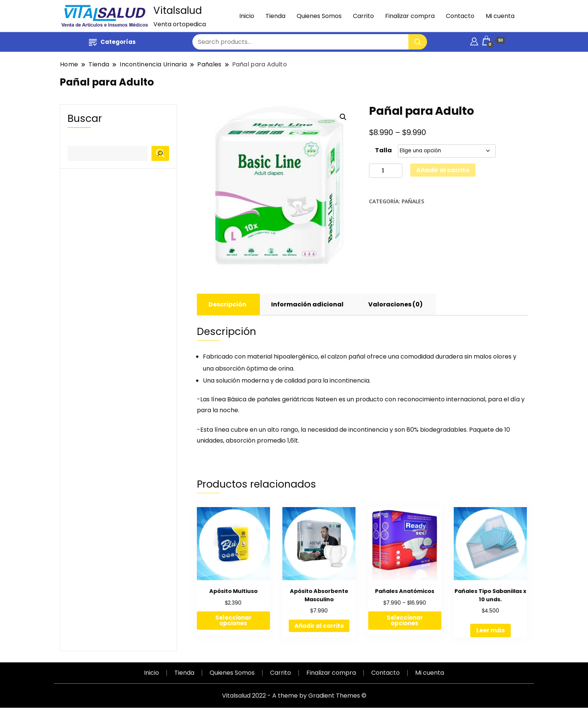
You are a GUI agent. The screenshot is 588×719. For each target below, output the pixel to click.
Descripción (227, 304)
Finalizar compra (410, 16)
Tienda (275, 16)
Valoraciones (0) (395, 304)
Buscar (85, 118)
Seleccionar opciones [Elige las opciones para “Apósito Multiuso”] (233, 620)
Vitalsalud (178, 11)
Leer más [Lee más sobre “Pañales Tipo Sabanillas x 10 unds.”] (490, 630)
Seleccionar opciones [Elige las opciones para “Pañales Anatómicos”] (405, 620)
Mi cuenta (500, 16)
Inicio (247, 16)
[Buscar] (160, 153)
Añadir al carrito (443, 170)
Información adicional (307, 304)
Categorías (112, 42)
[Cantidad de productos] (386, 171)
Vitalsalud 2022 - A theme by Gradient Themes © (294, 696)
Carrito (363, 16)
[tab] (227, 305)
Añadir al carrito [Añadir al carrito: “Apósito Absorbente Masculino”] (319, 626)
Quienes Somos (319, 16)
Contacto (460, 16)
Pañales (413, 201)
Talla (383, 150)
